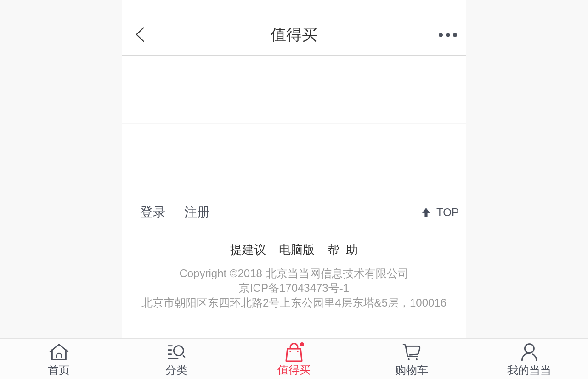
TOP (448, 212)
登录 (153, 212)
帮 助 (343, 250)
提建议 (248, 250)
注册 (197, 212)
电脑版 (297, 250)
